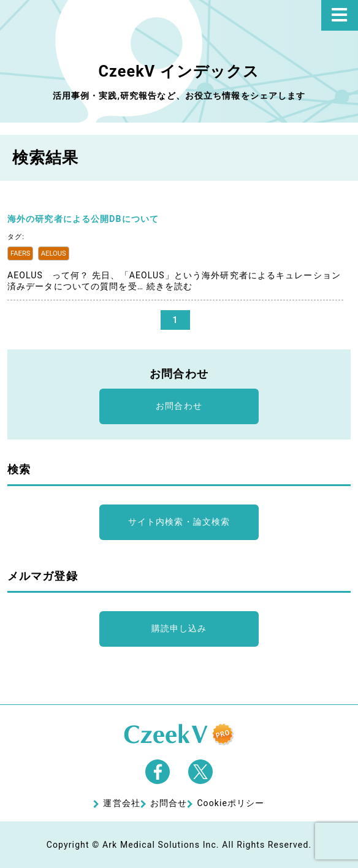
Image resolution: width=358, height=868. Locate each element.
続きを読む (170, 286)
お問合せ (169, 803)
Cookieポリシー (230, 803)
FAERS (20, 253)
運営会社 (121, 803)
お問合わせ (179, 406)
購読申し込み (179, 628)
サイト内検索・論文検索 (179, 522)
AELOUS (54, 253)
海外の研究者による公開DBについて (83, 219)
